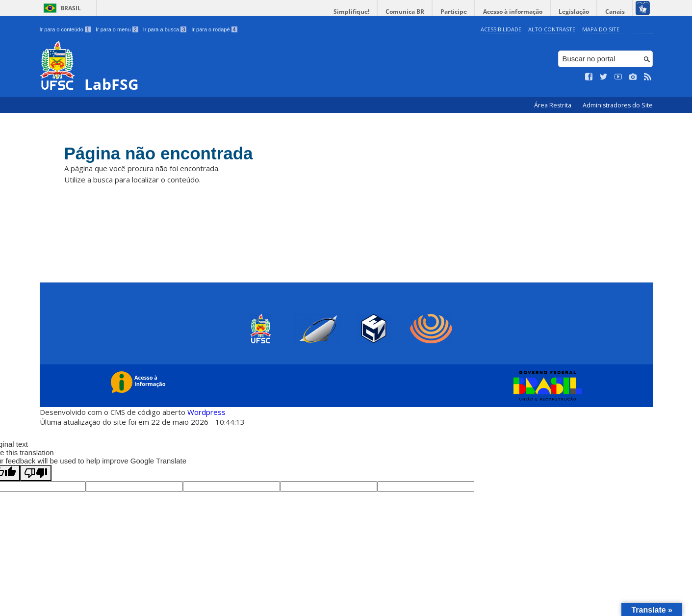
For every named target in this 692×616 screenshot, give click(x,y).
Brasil (71, 8)
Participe (454, 12)
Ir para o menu (117, 29)
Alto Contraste (552, 29)
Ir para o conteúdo (65, 29)
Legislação (574, 12)
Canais (615, 12)
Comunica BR (405, 12)
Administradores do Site (618, 105)
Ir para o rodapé (214, 29)
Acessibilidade (501, 29)
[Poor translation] (36, 473)
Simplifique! (351, 12)
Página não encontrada (159, 153)
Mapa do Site (601, 29)
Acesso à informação (513, 12)
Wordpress (206, 412)
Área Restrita (553, 105)
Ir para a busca (165, 29)
